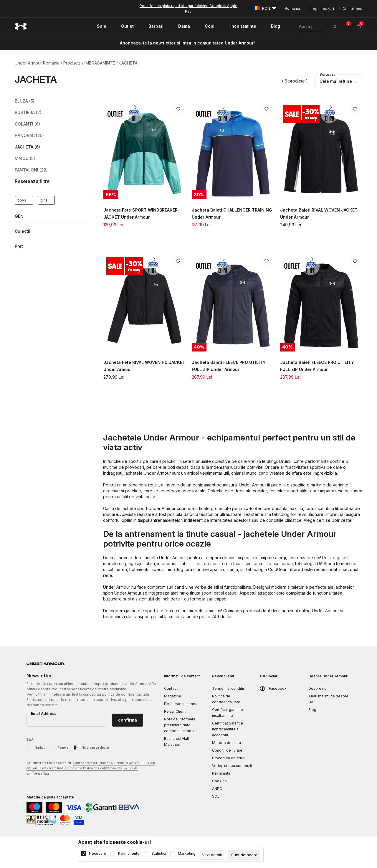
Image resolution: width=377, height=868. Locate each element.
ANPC (217, 789)
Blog (312, 710)
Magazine (173, 696)
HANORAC (29, 136)
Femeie (63, 747)
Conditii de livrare (227, 750)
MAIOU (25, 159)
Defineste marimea (181, 704)
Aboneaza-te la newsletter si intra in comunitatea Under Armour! (187, 43)
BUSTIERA (28, 113)
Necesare (98, 854)
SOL (216, 796)
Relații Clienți (175, 711)
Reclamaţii (221, 773)
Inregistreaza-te (323, 9)
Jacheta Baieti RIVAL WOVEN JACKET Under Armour (319, 213)
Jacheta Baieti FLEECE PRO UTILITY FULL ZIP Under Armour (229, 366)
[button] (53, 181)
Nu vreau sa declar (95, 747)
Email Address (44, 713)
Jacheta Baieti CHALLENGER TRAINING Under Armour (232, 213)
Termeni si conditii (228, 688)
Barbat (40, 747)
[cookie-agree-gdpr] (244, 855)
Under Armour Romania (37, 63)
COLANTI (27, 124)
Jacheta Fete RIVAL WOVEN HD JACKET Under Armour (144, 366)
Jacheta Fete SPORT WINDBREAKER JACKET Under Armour (140, 213)
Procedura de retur (228, 758)
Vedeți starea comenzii (232, 766)
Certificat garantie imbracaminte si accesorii (228, 729)
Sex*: (30, 740)
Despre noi (318, 688)
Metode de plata (226, 743)
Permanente (129, 854)
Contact (171, 688)
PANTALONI (31, 170)
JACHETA (27, 147)
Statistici (159, 854)
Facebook (278, 688)
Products (72, 63)
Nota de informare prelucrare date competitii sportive (180, 725)
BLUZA (25, 101)
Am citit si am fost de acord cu (91, 769)
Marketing (187, 854)
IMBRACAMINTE (100, 63)
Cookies (219, 781)
